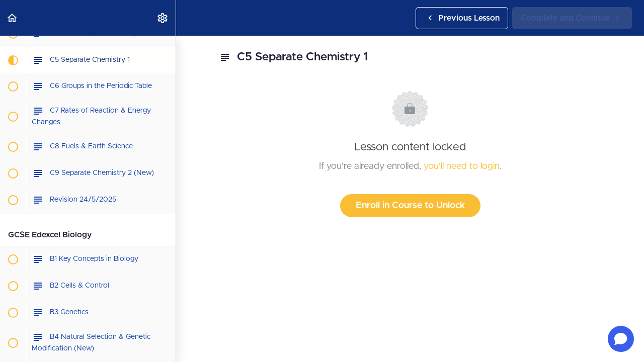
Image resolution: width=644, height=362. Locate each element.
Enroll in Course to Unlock (410, 206)
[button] (13, 18)
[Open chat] (621, 339)
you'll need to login (462, 166)
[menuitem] (163, 18)
